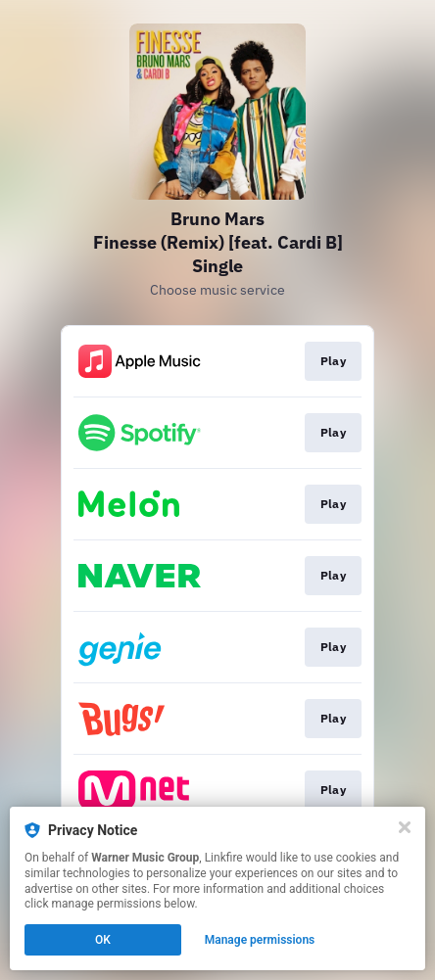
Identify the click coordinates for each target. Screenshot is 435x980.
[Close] (405, 827)
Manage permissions (260, 940)
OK (103, 940)
